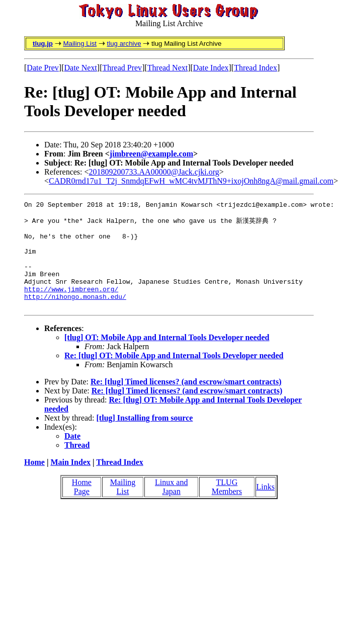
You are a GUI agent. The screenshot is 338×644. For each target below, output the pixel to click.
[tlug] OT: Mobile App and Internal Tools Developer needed (167, 357)
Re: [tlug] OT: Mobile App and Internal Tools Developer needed (174, 376)
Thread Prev (122, 68)
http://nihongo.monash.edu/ (75, 315)
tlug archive (124, 44)
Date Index (211, 68)
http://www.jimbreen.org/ (71, 306)
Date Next (81, 68)
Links (266, 507)
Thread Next (167, 68)
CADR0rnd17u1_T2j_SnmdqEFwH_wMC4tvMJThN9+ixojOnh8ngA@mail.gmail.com (191, 181)
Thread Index (256, 68)
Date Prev (43, 68)
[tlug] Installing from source (145, 438)
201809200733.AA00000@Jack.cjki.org (154, 172)
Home (34, 482)
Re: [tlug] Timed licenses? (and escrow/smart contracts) (186, 402)
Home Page (82, 507)
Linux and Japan (171, 507)
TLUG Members (227, 507)
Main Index (70, 482)
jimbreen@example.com (151, 154)
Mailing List (80, 44)
